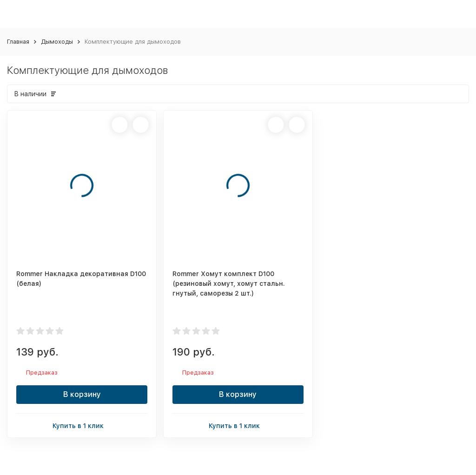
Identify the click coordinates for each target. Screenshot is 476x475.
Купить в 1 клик (82, 425)
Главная (18, 42)
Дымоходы (57, 42)
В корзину (82, 394)
